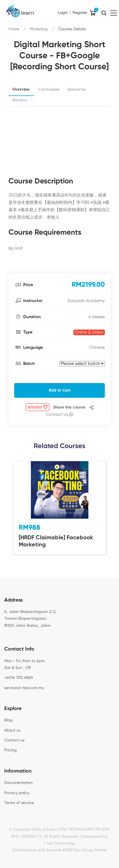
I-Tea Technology (60, 843)
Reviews (20, 100)
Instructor (77, 89)
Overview (21, 89)
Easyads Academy (86, 301)
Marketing (39, 29)
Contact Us (59, 414)
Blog (8, 720)
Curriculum (49, 89)
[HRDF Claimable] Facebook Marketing (56, 541)
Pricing (10, 750)
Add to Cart (60, 390)
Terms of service (19, 803)
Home (14, 29)
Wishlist (38, 407)
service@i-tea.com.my (24, 688)
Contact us (14, 740)
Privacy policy (17, 793)
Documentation (18, 783)
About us (12, 730)
